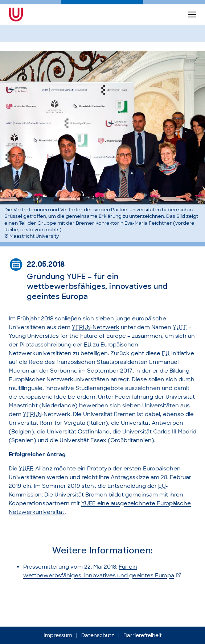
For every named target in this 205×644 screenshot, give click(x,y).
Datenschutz (98, 635)
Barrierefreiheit (143, 635)
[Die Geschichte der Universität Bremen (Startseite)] (28, 14)
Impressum (58, 635)
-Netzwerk (96, 327)
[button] (192, 14)
